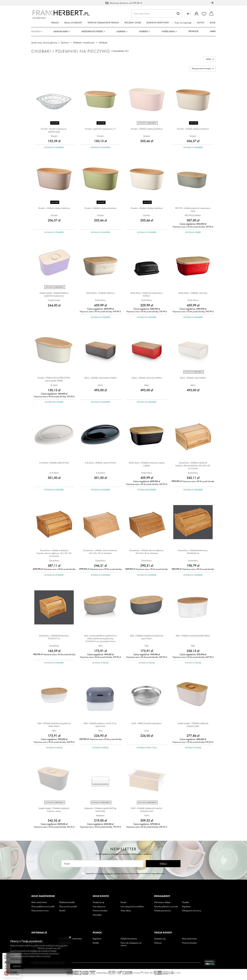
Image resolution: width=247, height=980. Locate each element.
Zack (147, 731)
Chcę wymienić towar (40, 911)
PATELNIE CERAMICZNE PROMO (103, 23)
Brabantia (100, 815)
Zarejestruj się (98, 902)
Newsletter (123, 849)
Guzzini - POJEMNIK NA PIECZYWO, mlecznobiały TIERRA (54, 379)
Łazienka (121, 31)
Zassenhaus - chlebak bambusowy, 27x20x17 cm (54, 637)
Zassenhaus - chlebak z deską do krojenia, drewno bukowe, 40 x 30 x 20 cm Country (193, 465)
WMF (147, 815)
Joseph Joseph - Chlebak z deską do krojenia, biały (193, 725)
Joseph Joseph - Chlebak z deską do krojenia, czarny (54, 810)
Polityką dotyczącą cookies (24, 948)
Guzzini (54, 136)
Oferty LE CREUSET (73, 23)
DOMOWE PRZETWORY (158, 23)
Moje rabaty (126, 911)
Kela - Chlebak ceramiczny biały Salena (193, 636)
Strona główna (50, 43)
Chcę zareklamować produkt (43, 907)
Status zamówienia (39, 902)
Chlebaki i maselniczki (84, 43)
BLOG (213, 23)
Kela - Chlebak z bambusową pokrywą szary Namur (147, 637)
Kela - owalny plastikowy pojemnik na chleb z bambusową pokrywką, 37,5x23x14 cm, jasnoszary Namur (100, 638)
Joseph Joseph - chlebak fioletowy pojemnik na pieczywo (54, 294)
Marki (213, 31)
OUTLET (201, 23)
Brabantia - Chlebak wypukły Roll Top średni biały (100, 810)
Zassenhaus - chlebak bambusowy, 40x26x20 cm (193, 552)
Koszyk (123, 902)
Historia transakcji (100, 911)
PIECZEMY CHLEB (133, 23)
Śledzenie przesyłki (67, 902)
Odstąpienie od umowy (192, 911)
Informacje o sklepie (162, 902)
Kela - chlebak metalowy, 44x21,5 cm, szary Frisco (100, 725)
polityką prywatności (106, 873)
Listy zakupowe (99, 907)
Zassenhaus (193, 473)
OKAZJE (55, 23)
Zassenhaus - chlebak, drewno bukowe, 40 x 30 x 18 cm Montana (100, 552)
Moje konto (101, 896)
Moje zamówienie (43, 896)
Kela (100, 646)
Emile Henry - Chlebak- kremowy (100, 293)
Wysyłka (185, 902)
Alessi (100, 385)
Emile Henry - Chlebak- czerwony (193, 293)
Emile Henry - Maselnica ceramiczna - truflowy (147, 294)
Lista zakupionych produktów (132, 907)
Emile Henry (100, 300)
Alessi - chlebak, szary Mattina (193, 378)
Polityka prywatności (163, 911)
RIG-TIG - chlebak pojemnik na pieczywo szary (193, 209)
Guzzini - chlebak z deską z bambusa (147, 129)
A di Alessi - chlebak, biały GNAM (54, 463)
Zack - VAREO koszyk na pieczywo (147, 723)
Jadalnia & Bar (61, 31)
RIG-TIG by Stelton (193, 215)
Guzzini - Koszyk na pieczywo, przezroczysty (54, 130)
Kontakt (62, 911)
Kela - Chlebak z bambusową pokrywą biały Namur (54, 725)
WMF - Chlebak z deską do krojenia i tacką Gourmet (147, 810)
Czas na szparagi (183, 23)
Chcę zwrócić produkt (68, 907)
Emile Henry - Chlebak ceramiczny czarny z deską (147, 464)
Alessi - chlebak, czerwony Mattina (147, 378)
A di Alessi (54, 473)
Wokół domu (168, 31)
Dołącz (163, 864)
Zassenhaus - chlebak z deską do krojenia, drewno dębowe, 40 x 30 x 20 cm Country (54, 553)
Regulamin (186, 907)
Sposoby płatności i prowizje (166, 907)
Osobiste (143, 31)
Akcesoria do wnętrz (92, 31)
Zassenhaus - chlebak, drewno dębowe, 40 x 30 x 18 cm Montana (147, 552)
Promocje (193, 31)
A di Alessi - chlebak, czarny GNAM (100, 463)
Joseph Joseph (54, 300)
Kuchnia (36, 31)
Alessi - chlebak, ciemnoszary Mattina (100, 378)
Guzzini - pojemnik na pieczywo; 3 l (100, 129)
